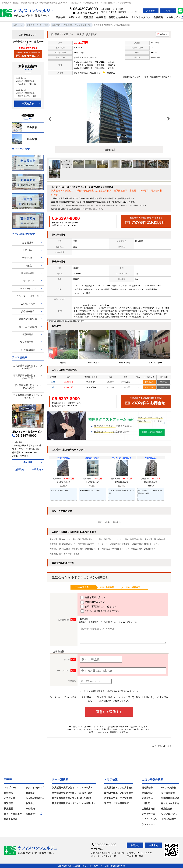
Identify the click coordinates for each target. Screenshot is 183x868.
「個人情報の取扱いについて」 (110, 697)
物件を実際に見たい (93, 598)
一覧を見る (28, 103)
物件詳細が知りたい (93, 602)
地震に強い (28, 250)
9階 (53, 387)
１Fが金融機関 (28, 350)
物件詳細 (164, 382)
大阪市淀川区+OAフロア (60, 539)
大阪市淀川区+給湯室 (134, 539)
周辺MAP (112, 73)
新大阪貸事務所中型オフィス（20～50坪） (28, 377)
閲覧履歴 (88, 17)
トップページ (11, 788)
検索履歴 (101, 17)
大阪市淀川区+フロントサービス (115, 549)
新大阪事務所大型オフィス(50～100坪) (71, 798)
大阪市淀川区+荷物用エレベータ (86, 549)
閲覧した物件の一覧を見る (109, 522)
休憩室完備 (28, 334)
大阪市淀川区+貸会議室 (119, 544)
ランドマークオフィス (28, 296)
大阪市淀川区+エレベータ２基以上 (65, 554)
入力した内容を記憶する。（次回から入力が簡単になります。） (109, 691)
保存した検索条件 (118, 17)
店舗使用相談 (28, 273)
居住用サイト (175, 17)
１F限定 (28, 266)
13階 (53, 382)
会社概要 (158, 17)
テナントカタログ (141, 17)
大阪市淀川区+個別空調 (155, 539)
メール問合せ (168, 11)
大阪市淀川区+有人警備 (60, 549)
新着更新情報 (11, 819)
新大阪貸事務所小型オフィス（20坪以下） (28, 367)
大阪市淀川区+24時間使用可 (143, 549)
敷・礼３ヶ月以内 (28, 327)
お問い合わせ (92, 209)
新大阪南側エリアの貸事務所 (119, 793)
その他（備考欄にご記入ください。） (102, 611)
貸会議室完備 (28, 311)
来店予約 (151, 11)
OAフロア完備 (28, 304)
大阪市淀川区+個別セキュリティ (145, 544)
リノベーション (28, 288)
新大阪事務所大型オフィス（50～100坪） (28, 387)
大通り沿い (28, 258)
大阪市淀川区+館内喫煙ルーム (63, 544)
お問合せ (20, 469)
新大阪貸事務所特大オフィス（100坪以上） (28, 397)
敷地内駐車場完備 (28, 319)
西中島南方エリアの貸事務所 (119, 798)
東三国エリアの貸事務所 (116, 803)
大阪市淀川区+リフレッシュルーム (92, 544)
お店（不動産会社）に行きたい (98, 607)
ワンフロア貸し (28, 342)
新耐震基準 (28, 243)
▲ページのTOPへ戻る (162, 746)
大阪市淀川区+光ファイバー (111, 539)
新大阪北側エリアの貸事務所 (119, 788)
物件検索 (8, 793)
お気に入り (74, 17)
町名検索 (25, 139)
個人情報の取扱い (35, 798)
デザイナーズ (28, 281)
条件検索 (60, 17)
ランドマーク (148, 824)
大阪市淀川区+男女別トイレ (85, 539)
